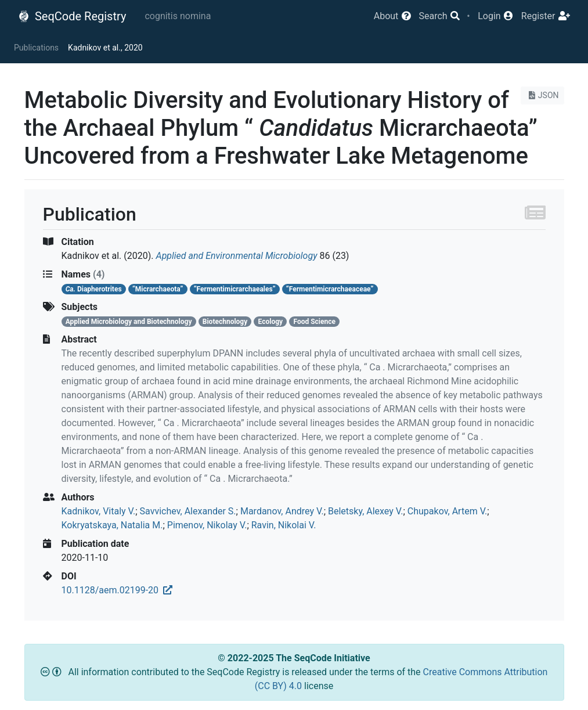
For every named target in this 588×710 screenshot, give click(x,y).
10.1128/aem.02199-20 (117, 590)
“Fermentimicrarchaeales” (235, 289)
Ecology (271, 322)
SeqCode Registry (72, 16)
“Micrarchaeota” (158, 289)
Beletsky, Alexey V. (365, 511)
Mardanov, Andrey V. (282, 511)
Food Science (314, 322)
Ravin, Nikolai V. (284, 525)
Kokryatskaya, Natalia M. (112, 525)
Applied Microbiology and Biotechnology (129, 322)
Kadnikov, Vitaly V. (99, 511)
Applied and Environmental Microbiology (237, 256)
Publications (36, 48)
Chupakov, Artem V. (448, 511)
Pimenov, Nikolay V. (207, 525)
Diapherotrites (94, 289)
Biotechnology (225, 322)
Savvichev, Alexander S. (188, 511)
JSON (542, 95)
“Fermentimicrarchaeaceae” (330, 289)
